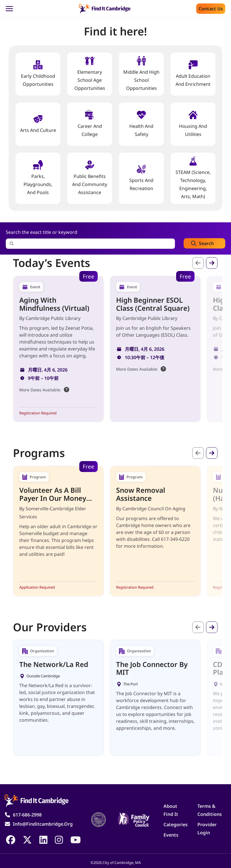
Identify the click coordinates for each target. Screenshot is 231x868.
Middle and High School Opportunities (141, 74)
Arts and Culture (38, 124)
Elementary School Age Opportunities (90, 74)
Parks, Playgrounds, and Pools (38, 178)
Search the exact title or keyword (42, 232)
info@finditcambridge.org (43, 824)
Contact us (211, 9)
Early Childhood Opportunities (38, 74)
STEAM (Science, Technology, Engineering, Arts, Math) (193, 178)
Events (171, 835)
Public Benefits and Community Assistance (90, 178)
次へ (212, 263)
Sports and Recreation (141, 178)
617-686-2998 (27, 815)
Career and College (90, 124)
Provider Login (207, 829)
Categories (176, 825)
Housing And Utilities (193, 124)
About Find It (171, 810)
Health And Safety (141, 124)
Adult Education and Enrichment (193, 74)
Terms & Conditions (210, 810)
